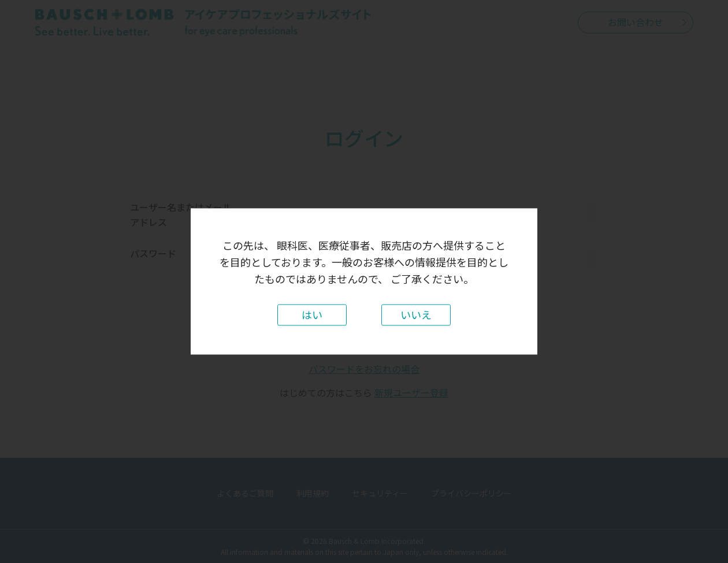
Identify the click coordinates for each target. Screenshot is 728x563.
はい (312, 315)
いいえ (416, 315)
